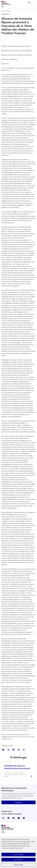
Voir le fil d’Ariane (6, 11)
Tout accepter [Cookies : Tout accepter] (18, 855)
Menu (34, 3)
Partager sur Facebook (3, 750)
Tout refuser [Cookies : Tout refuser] (18, 860)
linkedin (8, 818)
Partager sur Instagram (19, 750)
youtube (24, 818)
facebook (14, 818)
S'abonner (19, 802)
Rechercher (29, 3)
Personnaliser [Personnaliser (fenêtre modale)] (19, 865)
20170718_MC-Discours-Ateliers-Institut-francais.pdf (17, 767)
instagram (19, 818)
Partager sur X (8, 750)
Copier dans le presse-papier (24, 750)
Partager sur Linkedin (14, 750)
